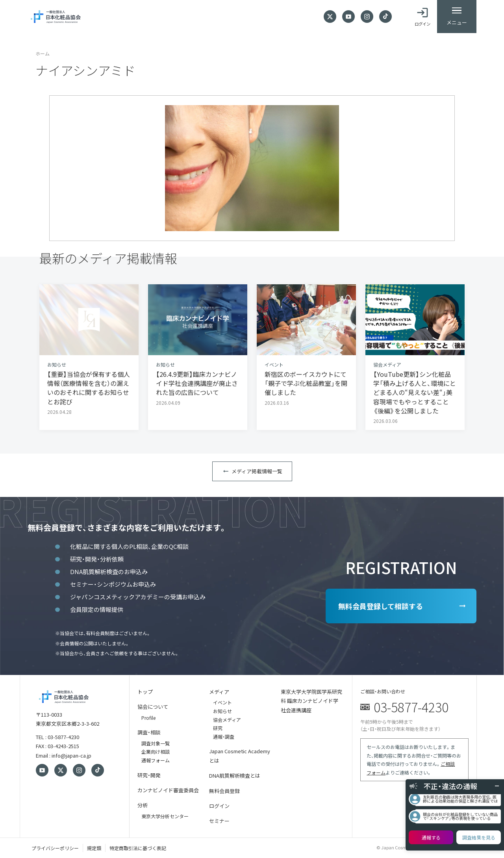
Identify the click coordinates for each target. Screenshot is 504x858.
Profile (148, 718)
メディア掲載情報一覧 (257, 471)
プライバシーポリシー (55, 848)
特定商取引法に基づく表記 (138, 848)
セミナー (219, 821)
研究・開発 (149, 775)
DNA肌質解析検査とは (235, 776)
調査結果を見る (479, 837)
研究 (218, 728)
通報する (431, 837)
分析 (143, 805)
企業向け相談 (156, 751)
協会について (153, 707)
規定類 (94, 848)
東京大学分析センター (165, 816)
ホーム (43, 53)
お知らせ (222, 711)
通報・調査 (224, 737)
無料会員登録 (224, 791)
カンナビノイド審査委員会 (168, 790)
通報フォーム (156, 760)
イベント (222, 702)
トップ (145, 692)
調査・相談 (149, 732)
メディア (219, 692)
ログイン (219, 806)
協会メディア (227, 720)
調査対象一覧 (156, 743)
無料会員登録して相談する (381, 606)
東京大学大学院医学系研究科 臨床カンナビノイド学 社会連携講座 (311, 701)
